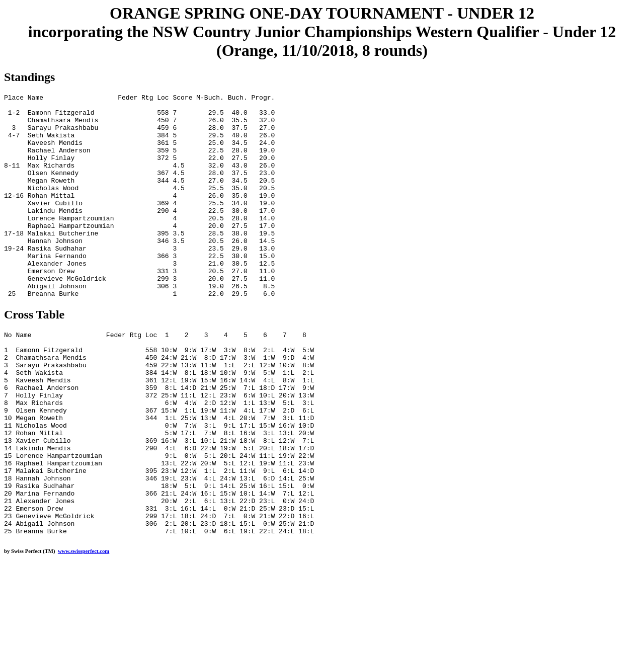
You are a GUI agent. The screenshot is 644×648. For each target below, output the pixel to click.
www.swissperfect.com (84, 632)
